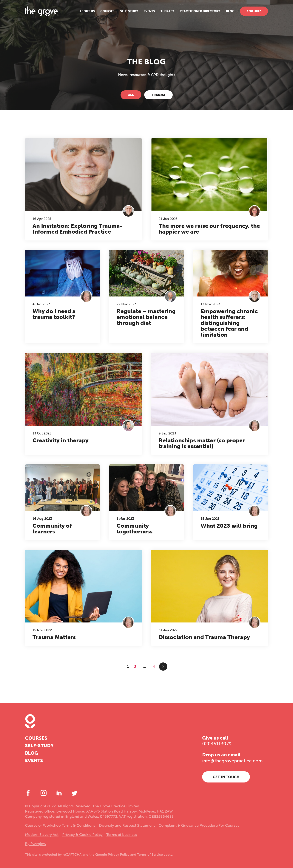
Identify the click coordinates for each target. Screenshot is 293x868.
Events (149, 11)
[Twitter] (74, 793)
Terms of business (122, 835)
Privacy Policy (119, 855)
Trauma (158, 95)
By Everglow (36, 844)
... (145, 666)
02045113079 (217, 744)
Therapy (167, 11)
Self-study (129, 11)
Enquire (254, 11)
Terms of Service (150, 855)
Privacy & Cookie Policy (82, 835)
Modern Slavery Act (42, 835)
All (131, 95)
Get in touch (226, 777)
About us (87, 11)
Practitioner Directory (200, 11)
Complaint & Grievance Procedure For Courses (199, 825)
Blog (230, 11)
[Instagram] (44, 793)
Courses (107, 11)
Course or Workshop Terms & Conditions (60, 825)
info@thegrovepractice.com (232, 761)
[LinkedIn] (59, 793)
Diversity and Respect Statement (127, 825)
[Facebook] (28, 793)
